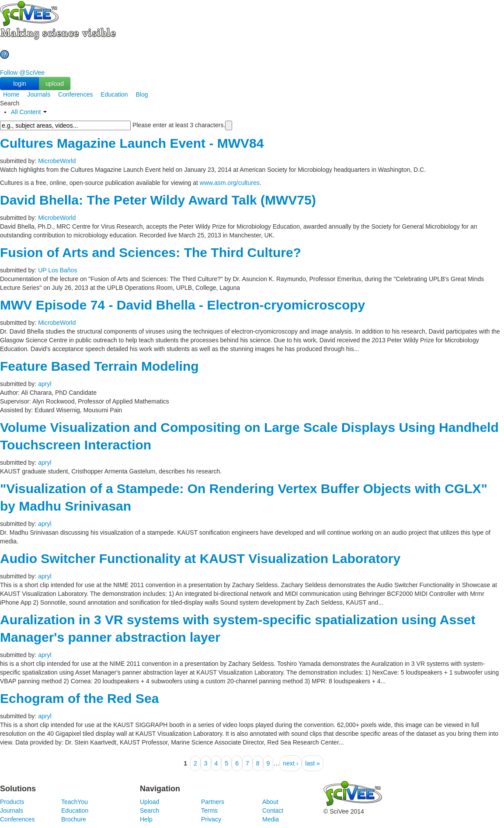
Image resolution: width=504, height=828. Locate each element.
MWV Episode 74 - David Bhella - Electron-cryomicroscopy (182, 305)
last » (312, 763)
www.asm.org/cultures (230, 183)
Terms (209, 811)
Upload (149, 802)
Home (11, 94)
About (270, 802)
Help (146, 819)
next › (290, 763)
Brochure (74, 819)
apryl (45, 384)
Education (114, 94)
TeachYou (75, 802)
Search (149, 811)
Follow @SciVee (22, 73)
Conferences (75, 94)
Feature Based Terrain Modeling (99, 366)
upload (55, 83)
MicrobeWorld (57, 161)
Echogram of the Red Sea (79, 698)
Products (12, 802)
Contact (273, 811)
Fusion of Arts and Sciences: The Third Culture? (151, 252)
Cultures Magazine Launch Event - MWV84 (132, 143)
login (20, 83)
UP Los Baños (57, 270)
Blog (142, 94)
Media (271, 819)
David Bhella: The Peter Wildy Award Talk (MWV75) (158, 200)
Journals (39, 94)
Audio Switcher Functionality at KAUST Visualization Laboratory (200, 558)
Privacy (211, 819)
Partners (213, 802)
